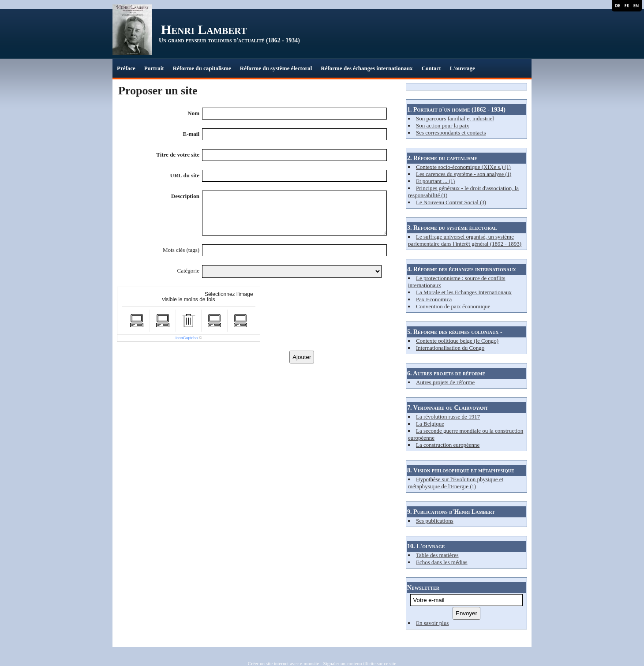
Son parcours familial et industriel (455, 118)
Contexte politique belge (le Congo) (457, 341)
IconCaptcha (187, 338)
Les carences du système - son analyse (464, 174)
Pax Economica (434, 299)
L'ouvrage (462, 68)
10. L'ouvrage (426, 546)
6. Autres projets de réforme (446, 373)
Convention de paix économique (453, 306)
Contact (431, 68)
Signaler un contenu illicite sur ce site (360, 663)
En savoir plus (432, 623)
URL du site (185, 175)
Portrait (154, 68)
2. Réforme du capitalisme (442, 158)
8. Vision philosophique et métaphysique (461, 470)
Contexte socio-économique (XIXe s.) (463, 167)
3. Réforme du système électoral (452, 228)
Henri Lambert (204, 29)
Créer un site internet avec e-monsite (284, 663)
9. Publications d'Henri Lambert (451, 512)
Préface (126, 68)
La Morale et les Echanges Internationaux (464, 292)
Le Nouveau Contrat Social (451, 202)
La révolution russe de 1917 (448, 417)
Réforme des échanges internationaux (367, 68)
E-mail (191, 134)
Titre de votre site (178, 155)
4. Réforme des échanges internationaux (462, 269)
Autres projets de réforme (445, 382)
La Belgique (430, 424)
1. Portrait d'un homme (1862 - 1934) (456, 110)
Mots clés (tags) (181, 250)
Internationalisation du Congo (450, 348)
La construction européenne (448, 445)
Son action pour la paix (443, 125)
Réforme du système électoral (276, 68)
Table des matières (437, 555)
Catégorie (189, 271)
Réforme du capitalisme (202, 68)
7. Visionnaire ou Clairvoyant (447, 408)
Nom (193, 113)
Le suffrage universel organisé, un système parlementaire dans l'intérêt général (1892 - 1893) (465, 240)
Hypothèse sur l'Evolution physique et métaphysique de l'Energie (456, 483)
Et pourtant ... (435, 181)
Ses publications (435, 521)
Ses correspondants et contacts (451, 133)
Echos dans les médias (442, 562)
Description (185, 196)
